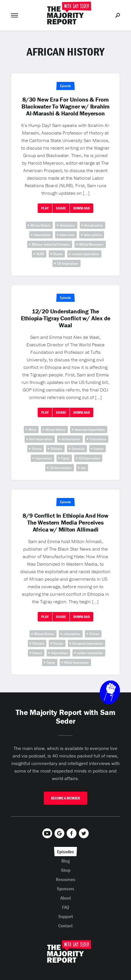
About (66, 898)
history (99, 449)
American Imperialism (90, 430)
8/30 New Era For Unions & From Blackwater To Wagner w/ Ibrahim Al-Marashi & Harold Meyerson (66, 106)
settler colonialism (90, 653)
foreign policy (94, 225)
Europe (58, 643)
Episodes (65, 852)
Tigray (65, 458)
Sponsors (65, 889)
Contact (65, 926)
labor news (67, 235)
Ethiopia (57, 449)
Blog (66, 861)
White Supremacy (77, 662)
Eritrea (37, 449)
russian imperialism (85, 254)
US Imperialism (68, 263)
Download (82, 208)
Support (66, 916)
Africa (32, 430)
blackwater (67, 225)
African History (40, 225)
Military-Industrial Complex (51, 244)
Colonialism (98, 439)
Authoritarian (71, 439)
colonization (72, 634)
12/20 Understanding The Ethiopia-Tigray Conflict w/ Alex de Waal (66, 318)
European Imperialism (88, 643)
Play (45, 208)
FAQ (66, 907)
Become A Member (65, 798)
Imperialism (42, 235)
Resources (66, 879)
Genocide (78, 449)
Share (61, 208)
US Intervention (61, 468)
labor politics (93, 235)
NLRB (40, 254)
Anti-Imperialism (41, 439)
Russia (58, 254)
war (83, 468)
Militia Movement (91, 244)
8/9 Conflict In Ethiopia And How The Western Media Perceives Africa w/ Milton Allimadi (65, 523)
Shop (66, 870)
